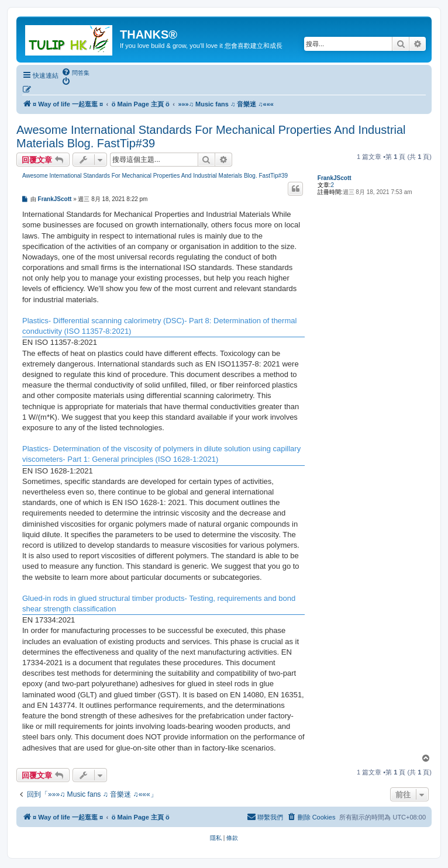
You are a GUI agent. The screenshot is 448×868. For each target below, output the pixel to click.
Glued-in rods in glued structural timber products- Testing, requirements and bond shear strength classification (159, 604)
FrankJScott (335, 178)
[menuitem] (75, 72)
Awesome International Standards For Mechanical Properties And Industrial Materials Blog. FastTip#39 (211, 136)
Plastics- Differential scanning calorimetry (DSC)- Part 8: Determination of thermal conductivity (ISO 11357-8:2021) (159, 326)
